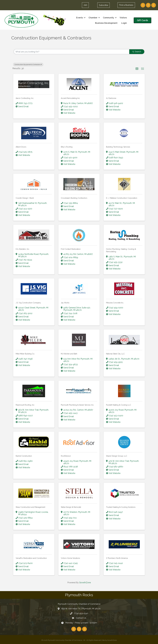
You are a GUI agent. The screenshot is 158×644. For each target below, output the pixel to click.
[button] (103, 5)
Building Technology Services (118, 147)
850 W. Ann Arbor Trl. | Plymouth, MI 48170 (81, 608)
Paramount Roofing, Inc (25, 405)
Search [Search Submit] (137, 52)
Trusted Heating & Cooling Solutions (121, 507)
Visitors (123, 18)
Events (79, 18)
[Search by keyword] (72, 52)
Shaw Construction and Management (30, 507)
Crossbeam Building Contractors (74, 198)
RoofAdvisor (66, 456)
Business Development (106, 23)
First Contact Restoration (71, 249)
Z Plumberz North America (117, 558)
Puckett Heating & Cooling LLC (119, 405)
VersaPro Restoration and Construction (31, 558)
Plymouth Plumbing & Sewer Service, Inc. (77, 405)
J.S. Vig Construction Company (28, 303)
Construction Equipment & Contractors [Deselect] (28, 65)
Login (124, 23)
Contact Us (81, 618)
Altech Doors (21, 147)
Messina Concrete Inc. (115, 303)
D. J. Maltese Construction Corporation (122, 198)
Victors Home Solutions (70, 558)
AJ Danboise (111, 98)
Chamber (93, 18)
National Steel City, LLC (115, 354)
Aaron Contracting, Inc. (25, 98)
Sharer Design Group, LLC (117, 456)
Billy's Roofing (67, 147)
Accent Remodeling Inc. (71, 98)
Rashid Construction (24, 456)
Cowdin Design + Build (25, 198)
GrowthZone (85, 583)
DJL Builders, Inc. (23, 249)
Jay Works (65, 303)
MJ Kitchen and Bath (69, 354)
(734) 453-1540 (81, 613)
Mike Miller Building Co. (25, 354)
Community (108, 18)
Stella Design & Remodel (71, 507)
